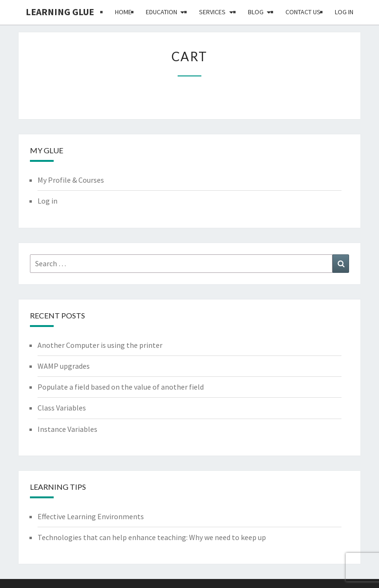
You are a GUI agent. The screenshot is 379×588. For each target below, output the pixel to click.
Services (212, 12)
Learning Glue (60, 12)
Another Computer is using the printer (100, 345)
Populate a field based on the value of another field (121, 387)
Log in (344, 12)
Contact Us (303, 12)
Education (161, 12)
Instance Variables (67, 429)
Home (123, 12)
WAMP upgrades (64, 366)
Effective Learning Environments (91, 516)
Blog (256, 12)
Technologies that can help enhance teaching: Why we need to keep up (152, 537)
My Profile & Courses (71, 180)
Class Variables (62, 408)
